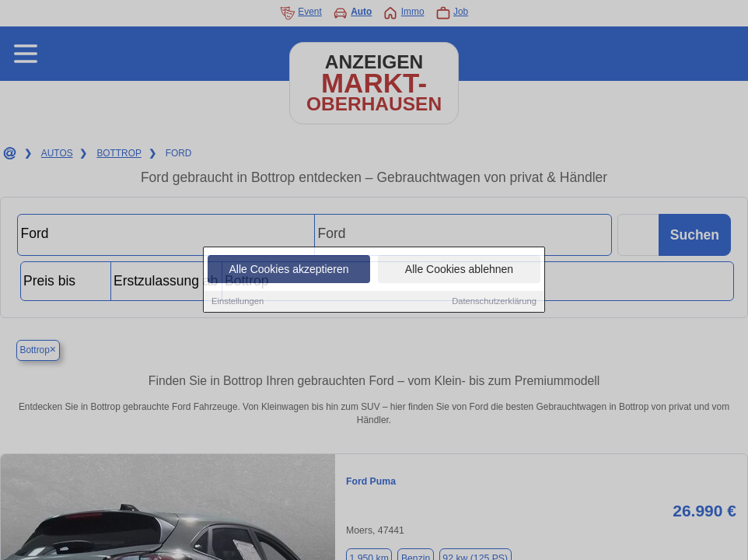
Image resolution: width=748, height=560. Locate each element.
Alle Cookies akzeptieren (288, 270)
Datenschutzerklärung (494, 302)
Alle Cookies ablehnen (459, 270)
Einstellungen (238, 302)
